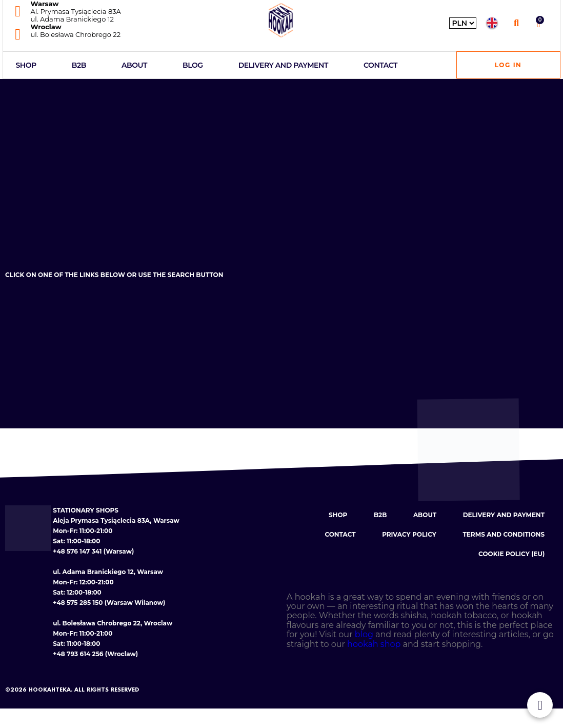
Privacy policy (409, 535)
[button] (516, 23)
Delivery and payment (283, 65)
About (134, 65)
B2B (79, 65)
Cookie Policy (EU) (511, 554)
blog (364, 635)
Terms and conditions (504, 535)
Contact (380, 65)
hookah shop (374, 645)
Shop (26, 65)
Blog (193, 65)
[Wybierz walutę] (463, 23)
